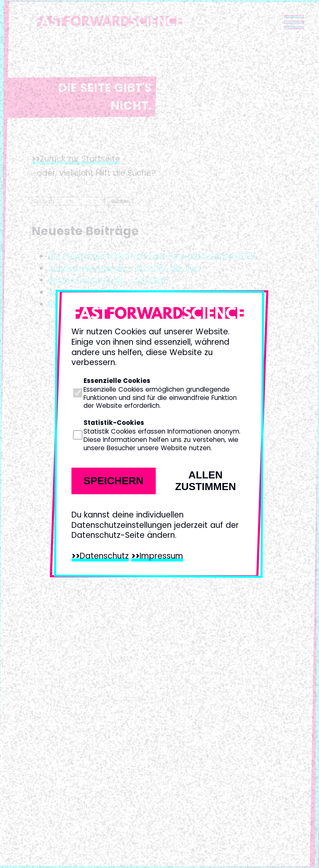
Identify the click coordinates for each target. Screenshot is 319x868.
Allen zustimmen (205, 481)
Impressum (161, 556)
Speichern (113, 481)
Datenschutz (104, 556)
